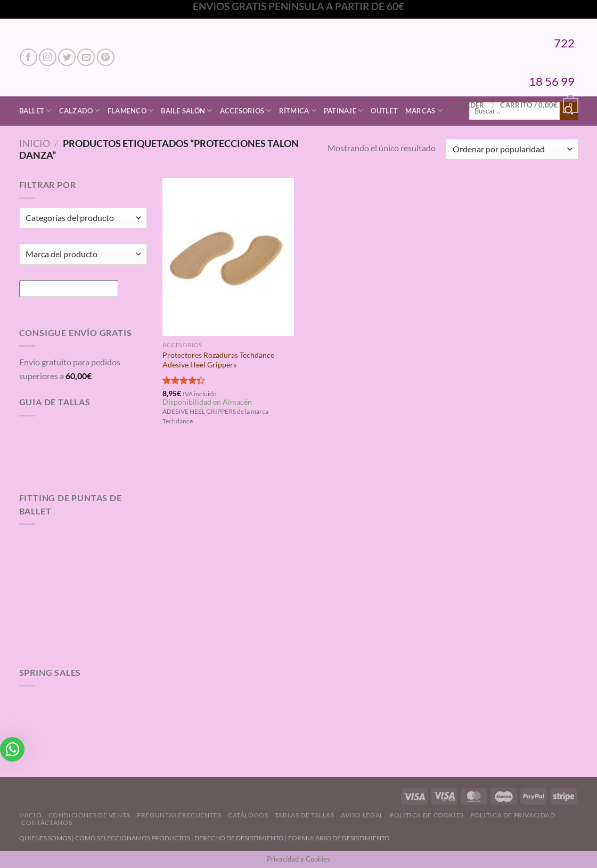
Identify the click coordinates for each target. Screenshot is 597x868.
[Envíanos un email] (86, 57)
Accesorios (246, 110)
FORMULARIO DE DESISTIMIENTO (339, 838)
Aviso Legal (362, 815)
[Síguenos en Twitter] (67, 57)
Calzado (80, 110)
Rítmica (298, 110)
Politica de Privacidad (513, 815)
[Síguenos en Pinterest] (106, 57)
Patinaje (344, 110)
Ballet (35, 110)
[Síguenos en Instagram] (48, 57)
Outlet (384, 111)
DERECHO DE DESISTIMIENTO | (241, 838)
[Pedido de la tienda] (512, 149)
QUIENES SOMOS (45, 838)
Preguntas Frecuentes (179, 815)
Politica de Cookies (427, 815)
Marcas (424, 110)
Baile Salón (186, 110)
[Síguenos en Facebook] (28, 57)
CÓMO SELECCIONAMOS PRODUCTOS (133, 838)
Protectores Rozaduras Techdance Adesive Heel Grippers (218, 360)
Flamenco (131, 110)
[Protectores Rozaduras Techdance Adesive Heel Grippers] (228, 257)
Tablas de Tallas (305, 815)
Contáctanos (47, 822)
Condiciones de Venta (89, 815)
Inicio (35, 143)
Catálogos (248, 815)
